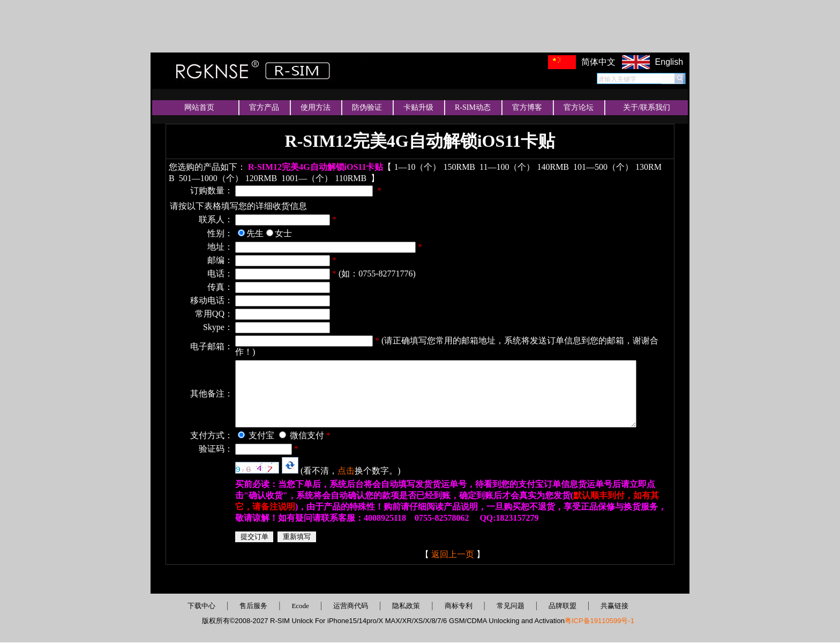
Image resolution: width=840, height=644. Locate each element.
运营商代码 (351, 607)
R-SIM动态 (473, 107)
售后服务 (253, 607)
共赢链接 (614, 607)
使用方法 (316, 107)
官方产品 (264, 107)
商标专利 (459, 607)
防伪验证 (367, 107)
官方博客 (527, 107)
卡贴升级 (418, 107)
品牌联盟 (562, 607)
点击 (331, 472)
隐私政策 (406, 607)
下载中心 (201, 607)
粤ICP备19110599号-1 (599, 622)
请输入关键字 (617, 79)
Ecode (300, 607)
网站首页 (199, 107)
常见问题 (511, 607)
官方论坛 (579, 107)
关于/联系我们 (647, 107)
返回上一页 (445, 556)
